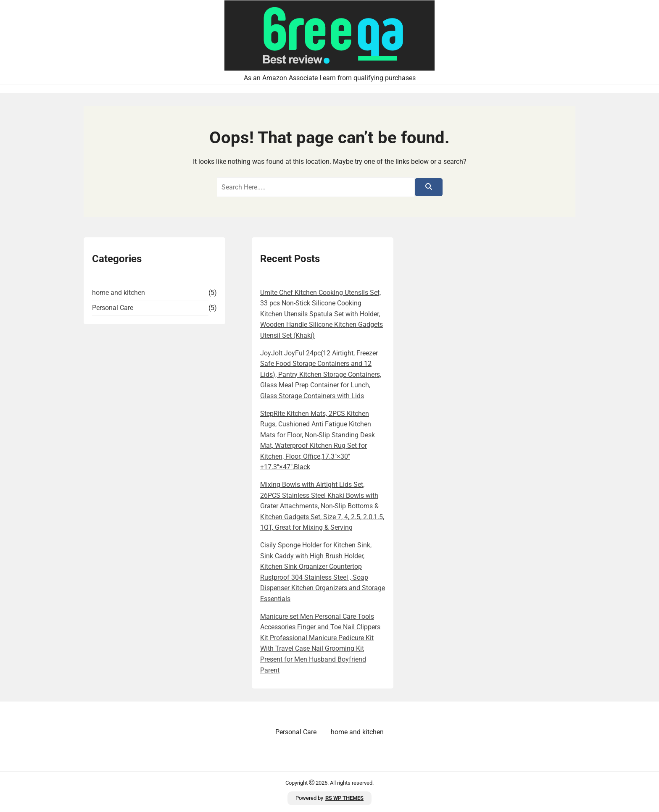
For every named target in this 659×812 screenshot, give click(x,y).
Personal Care (113, 308)
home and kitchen (119, 293)
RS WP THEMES (344, 798)
